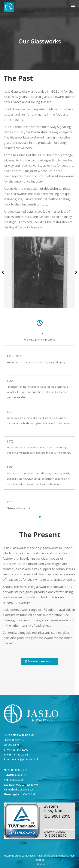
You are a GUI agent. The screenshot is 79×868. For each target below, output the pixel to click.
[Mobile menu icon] (73, 7)
